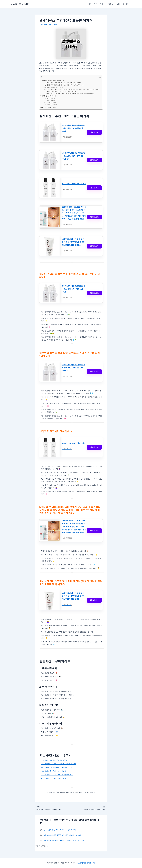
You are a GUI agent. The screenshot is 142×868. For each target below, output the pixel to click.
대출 (102, 4)
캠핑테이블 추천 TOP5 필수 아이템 (54, 771)
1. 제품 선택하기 (50, 98)
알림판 (126, 4)
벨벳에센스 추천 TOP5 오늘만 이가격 (54, 81)
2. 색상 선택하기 (50, 100)
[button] (129, 4)
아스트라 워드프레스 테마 (86, 863)
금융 (96, 4)
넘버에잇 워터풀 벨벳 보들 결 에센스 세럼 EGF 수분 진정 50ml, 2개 (65, 85)
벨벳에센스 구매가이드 (49, 96)
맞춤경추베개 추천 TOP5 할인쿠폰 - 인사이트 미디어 (62, 835)
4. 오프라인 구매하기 (51, 105)
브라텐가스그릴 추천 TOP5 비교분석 (54, 760)
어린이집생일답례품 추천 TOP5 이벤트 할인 (57, 768)
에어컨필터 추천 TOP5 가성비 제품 (54, 778)
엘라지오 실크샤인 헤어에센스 (54, 87)
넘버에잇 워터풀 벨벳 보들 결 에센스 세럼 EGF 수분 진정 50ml (63, 83)
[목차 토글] (98, 78)
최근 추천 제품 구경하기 (50, 107)
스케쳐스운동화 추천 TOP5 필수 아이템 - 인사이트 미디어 (64, 841)
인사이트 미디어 (20, 4)
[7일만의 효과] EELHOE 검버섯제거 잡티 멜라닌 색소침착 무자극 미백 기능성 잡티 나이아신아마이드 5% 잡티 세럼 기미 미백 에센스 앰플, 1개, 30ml (72, 90)
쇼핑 (118, 4)
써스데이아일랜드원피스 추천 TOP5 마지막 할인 (59, 764)
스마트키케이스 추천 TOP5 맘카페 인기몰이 (57, 775)
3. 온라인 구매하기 (51, 103)
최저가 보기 (94, 132)
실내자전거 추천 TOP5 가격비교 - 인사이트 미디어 (61, 830)
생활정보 (110, 4)
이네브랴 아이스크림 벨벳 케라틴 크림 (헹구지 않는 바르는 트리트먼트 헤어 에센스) (69, 94)
